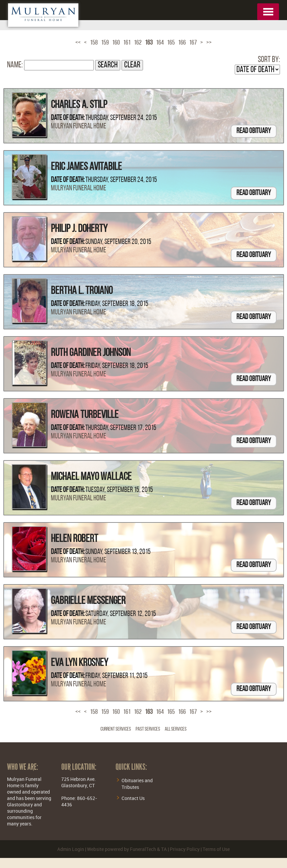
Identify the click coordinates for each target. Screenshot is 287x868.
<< (78, 43)
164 (160, 43)
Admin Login (71, 849)
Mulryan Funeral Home (79, 127)
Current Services (116, 729)
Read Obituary (254, 131)
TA (164, 849)
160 (116, 43)
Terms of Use (216, 849)
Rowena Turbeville (85, 415)
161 (127, 43)
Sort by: (269, 60)
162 (138, 43)
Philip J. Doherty (79, 229)
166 (182, 43)
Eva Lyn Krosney (80, 663)
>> (209, 43)
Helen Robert (75, 539)
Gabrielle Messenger (88, 601)
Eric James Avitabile (86, 167)
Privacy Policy (185, 849)
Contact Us (133, 798)
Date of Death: (68, 118)
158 (94, 43)
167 (193, 43)
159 (105, 43)
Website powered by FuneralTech (122, 849)
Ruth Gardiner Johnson (91, 353)
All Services (176, 729)
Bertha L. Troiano (82, 291)
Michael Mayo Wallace (91, 477)
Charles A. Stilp (79, 105)
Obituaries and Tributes (137, 784)
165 (171, 43)
